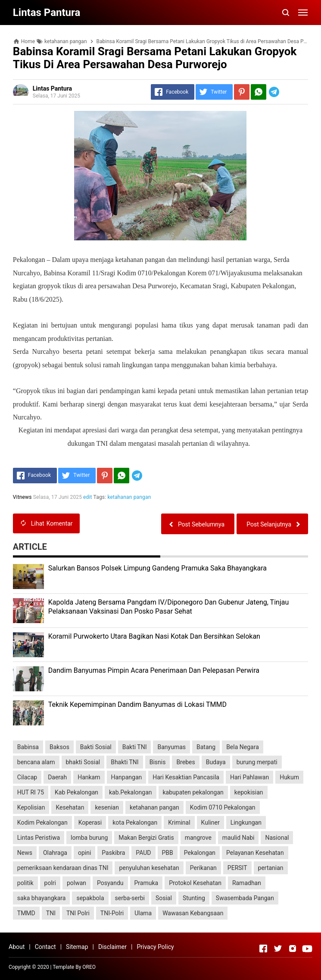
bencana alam (36, 762)
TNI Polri (78, 913)
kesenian (107, 807)
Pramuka (146, 883)
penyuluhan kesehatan (149, 868)
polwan (76, 883)
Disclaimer (112, 947)
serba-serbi (130, 898)
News (25, 853)
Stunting (194, 898)
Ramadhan (247, 883)
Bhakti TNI (125, 762)
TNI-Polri (112, 913)
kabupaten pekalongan (193, 792)
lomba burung (89, 838)
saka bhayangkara (42, 898)
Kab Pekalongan (76, 792)
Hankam (89, 777)
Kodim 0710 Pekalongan (223, 807)
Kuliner (210, 822)
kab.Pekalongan (130, 792)
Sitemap (77, 947)
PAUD (143, 853)
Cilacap (27, 777)
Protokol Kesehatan (195, 883)
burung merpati (257, 762)
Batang (206, 747)
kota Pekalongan (135, 822)
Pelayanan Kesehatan (255, 853)
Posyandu (110, 883)
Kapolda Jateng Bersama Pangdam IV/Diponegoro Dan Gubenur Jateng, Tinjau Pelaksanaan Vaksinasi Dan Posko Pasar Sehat (168, 607)
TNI (51, 913)
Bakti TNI (135, 747)
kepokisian (249, 792)
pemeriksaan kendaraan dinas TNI (63, 868)
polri (50, 883)
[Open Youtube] (307, 948)
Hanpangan (127, 777)
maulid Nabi (238, 838)
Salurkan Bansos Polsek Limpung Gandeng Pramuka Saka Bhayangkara (157, 568)
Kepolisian (31, 807)
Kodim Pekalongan (42, 822)
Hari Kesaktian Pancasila (186, 777)
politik (25, 883)
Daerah (57, 777)
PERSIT (237, 868)
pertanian (271, 868)
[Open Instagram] (293, 948)
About (17, 947)
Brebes (185, 762)
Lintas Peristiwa (39, 838)
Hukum (289, 777)
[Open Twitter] (278, 948)
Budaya (216, 762)
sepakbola (90, 898)
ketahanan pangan (129, 497)
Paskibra (113, 853)
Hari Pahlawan (249, 777)
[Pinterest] (242, 92)
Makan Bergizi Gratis (146, 838)
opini (84, 853)
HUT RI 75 (31, 792)
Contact (45, 947)
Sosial (164, 898)
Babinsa (28, 747)
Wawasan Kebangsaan (193, 913)
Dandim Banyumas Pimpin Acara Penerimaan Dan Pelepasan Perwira (154, 670)
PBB (168, 853)
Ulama (143, 913)
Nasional (277, 838)
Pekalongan (200, 853)
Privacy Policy (155, 947)
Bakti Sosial (96, 747)
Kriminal (179, 822)
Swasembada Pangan (245, 898)
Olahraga (55, 853)
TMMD (26, 913)
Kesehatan (70, 807)
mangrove (198, 838)
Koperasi (90, 822)
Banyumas (171, 747)
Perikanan (203, 868)
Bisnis (158, 762)
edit (88, 497)
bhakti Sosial (83, 762)
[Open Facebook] (263, 948)
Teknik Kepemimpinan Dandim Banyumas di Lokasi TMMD (137, 704)
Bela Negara (243, 747)
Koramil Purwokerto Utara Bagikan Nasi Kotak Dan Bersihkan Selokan (154, 636)
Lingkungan (246, 822)
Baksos (59, 747)
